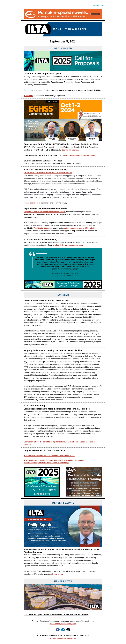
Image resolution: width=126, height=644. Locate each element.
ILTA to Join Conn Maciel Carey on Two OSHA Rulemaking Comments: (54, 460)
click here (34, 203)
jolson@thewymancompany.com (63, 624)
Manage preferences (68, 638)
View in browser (99, 5)
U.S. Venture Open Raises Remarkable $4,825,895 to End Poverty (56, 615)
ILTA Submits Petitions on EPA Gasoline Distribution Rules (49, 456)
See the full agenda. (70, 150)
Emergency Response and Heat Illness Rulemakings (46, 463)
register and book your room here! (80, 155)
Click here (29, 96)
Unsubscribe (55, 638)
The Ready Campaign (43, 228)
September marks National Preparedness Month (45, 212)
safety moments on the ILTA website (80, 228)
